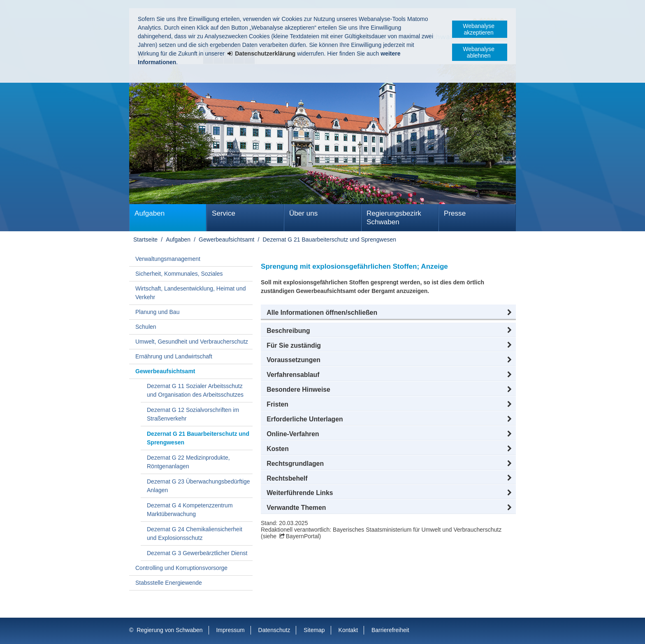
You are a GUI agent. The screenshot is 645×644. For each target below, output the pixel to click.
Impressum (230, 630)
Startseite (145, 239)
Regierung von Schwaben (169, 630)
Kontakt (348, 630)
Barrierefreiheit (390, 630)
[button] (388, 313)
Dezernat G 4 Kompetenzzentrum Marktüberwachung (190, 510)
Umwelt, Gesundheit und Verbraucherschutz (192, 342)
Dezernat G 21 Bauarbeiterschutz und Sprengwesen (330, 239)
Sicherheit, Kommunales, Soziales (179, 274)
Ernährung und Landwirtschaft (174, 356)
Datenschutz (274, 630)
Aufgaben (150, 213)
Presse (455, 213)
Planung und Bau (157, 312)
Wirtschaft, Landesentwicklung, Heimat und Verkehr (190, 293)
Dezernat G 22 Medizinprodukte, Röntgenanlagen (188, 462)
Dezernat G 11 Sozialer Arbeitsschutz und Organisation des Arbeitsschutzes (195, 390)
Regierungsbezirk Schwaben (394, 218)
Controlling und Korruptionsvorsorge (181, 568)
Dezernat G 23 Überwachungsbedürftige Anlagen (198, 486)
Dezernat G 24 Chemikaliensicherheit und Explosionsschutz (195, 534)
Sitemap (314, 630)
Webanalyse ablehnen (479, 52)
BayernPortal (303, 536)
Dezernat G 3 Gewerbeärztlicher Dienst (197, 553)
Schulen (146, 327)
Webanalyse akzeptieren (479, 29)
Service (224, 213)
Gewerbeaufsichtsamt (226, 239)
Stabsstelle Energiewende (169, 583)
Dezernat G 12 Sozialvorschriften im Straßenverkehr (193, 414)
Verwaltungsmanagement (168, 259)
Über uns (303, 213)
